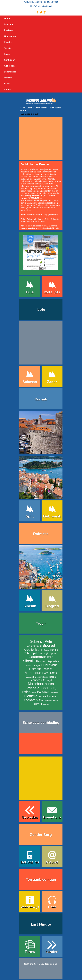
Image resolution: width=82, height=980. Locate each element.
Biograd (52, 606)
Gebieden (30, 817)
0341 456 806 (36, 2)
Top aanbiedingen (41, 880)
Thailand (41, 661)
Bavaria (31, 688)
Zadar (38, 179)
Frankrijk (43, 653)
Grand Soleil (52, 701)
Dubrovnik (25, 181)
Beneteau (55, 692)
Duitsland (29, 666)
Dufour (37, 704)
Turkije (54, 650)
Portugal (48, 680)
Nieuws (52, 862)
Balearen (43, 692)
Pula (51, 176)
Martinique (33, 673)
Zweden (48, 669)
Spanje (54, 653)
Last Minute (41, 924)
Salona (42, 697)
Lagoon (52, 696)
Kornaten (30, 700)
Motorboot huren (41, 684)
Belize (53, 677)
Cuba (27, 653)
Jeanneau (36, 680)
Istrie (44, 179)
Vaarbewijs (30, 907)
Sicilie (46, 650)
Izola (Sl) (52, 292)
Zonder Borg (41, 835)
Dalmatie (38, 181)
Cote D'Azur (50, 673)
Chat (52, 907)
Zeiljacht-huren (42, 677)
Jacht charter (33, 108)
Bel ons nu (30, 862)
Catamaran (37, 657)
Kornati (51, 179)
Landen (52, 952)
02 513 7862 (52, 2)
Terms (30, 952)
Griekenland (34, 646)
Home (23, 108)
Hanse (46, 704)
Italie (50, 657)
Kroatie (44, 108)
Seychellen (53, 661)
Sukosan (25, 179)
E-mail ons (52, 817)
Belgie (37, 666)
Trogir (41, 623)
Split (32, 179)
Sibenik (30, 606)
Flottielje (31, 696)
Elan (41, 700)
